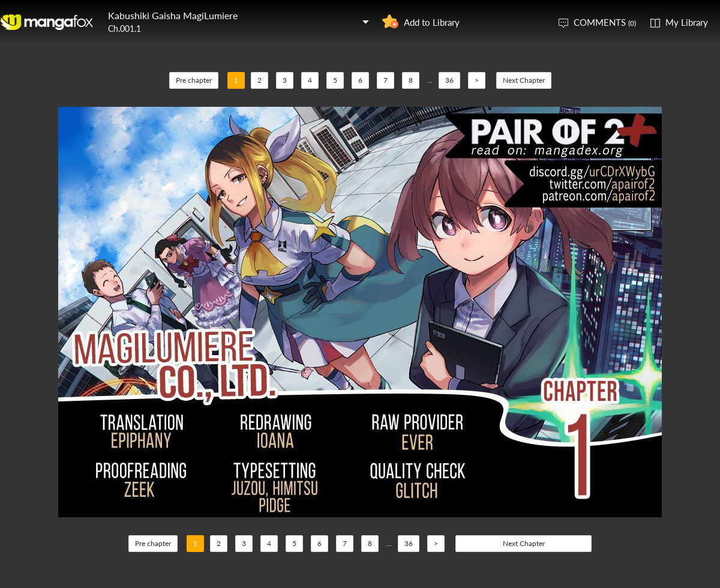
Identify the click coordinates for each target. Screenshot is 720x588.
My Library (687, 22)
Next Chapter (524, 80)
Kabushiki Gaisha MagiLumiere (173, 15)
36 (449, 80)
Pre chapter (194, 80)
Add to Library (432, 22)
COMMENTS (605, 22)
